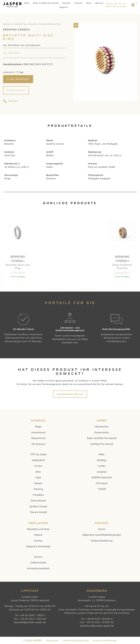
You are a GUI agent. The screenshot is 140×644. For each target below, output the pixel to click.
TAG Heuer (102, 483)
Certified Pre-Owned (102, 444)
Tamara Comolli (38, 512)
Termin (102, 529)
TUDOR (102, 489)
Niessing (38, 489)
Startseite (8, 24)
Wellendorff (38, 460)
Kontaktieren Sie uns (70, 394)
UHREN (102, 421)
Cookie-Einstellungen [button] (105, 640)
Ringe (38, 427)
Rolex (28, 3)
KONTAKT (102, 523)
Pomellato (38, 495)
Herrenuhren (102, 427)
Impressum (52, 640)
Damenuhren (102, 432)
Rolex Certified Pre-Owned (47, 3)
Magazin (65, 7)
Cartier (102, 466)
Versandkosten (33, 45)
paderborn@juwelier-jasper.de (97, 626)
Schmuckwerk (38, 501)
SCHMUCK (38, 421)
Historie (38, 535)
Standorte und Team (38, 529)
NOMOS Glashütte (102, 477)
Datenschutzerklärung (76, 640)
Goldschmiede (38, 563)
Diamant (32, 24)
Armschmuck (38, 432)
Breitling (102, 460)
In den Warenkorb (18, 79)
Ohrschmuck (38, 444)
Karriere (38, 541)
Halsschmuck (38, 438)
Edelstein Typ (20, 24)
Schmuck (68, 3)
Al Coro (38, 466)
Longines (102, 472)
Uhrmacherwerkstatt (38, 568)
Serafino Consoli (38, 506)
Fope (38, 477)
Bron (38, 472)
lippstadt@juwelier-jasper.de (30, 622)
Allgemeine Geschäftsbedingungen (102, 535)
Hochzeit (80, 3)
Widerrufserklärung (102, 541)
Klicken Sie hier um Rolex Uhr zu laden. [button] (118, 5)
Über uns (101, 3)
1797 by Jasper (38, 454)
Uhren (90, 3)
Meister (38, 483)
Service (38, 557)
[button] (76, 25)
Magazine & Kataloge (38, 546)
